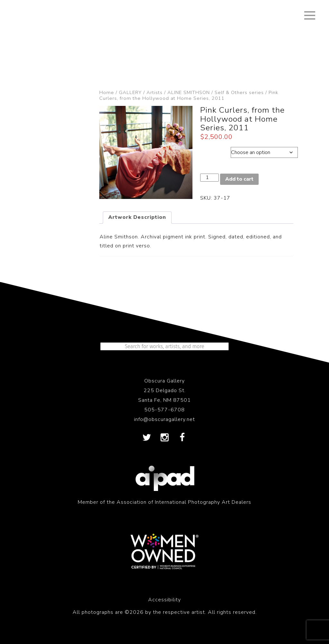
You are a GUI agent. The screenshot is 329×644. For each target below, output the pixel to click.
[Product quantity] (209, 178)
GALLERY (130, 92)
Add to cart (239, 179)
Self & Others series (239, 92)
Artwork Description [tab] (137, 217)
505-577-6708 (164, 410)
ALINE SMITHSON (189, 92)
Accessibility (164, 600)
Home (107, 92)
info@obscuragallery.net (164, 419)
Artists (155, 92)
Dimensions (215, 151)
